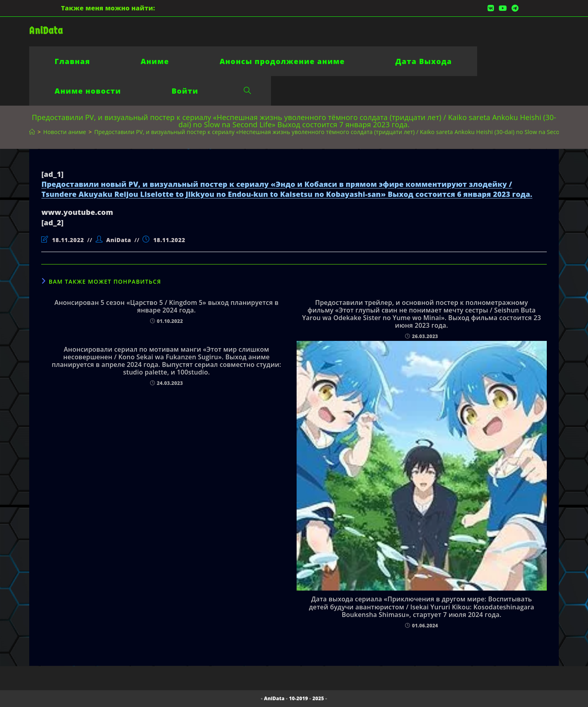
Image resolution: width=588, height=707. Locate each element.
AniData (46, 31)
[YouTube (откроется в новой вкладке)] (503, 8)
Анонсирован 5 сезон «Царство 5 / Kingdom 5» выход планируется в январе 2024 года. (167, 306)
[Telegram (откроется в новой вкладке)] (514, 8)
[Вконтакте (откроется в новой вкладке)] (491, 8)
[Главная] (32, 132)
